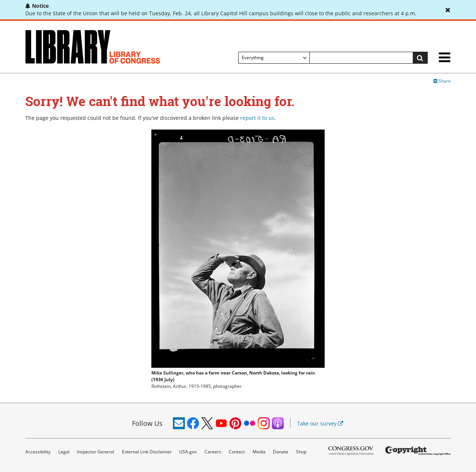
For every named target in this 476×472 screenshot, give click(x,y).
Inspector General (96, 452)
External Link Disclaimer (147, 452)
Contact (237, 452)
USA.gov (188, 452)
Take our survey (320, 423)
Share (442, 81)
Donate (281, 452)
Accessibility (38, 452)
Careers (213, 452)
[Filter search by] (274, 58)
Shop (301, 452)
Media (259, 452)
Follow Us (147, 423)
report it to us (257, 118)
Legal (64, 452)
